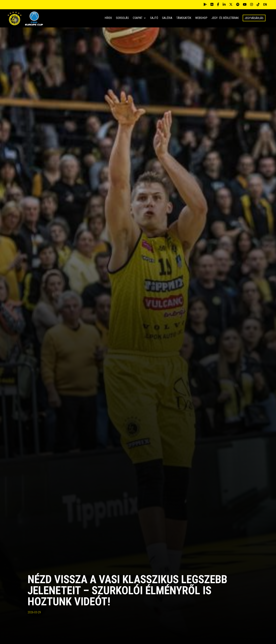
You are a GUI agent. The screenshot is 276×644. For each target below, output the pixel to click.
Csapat (138, 18)
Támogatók (184, 18)
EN (265, 4)
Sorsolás (122, 18)
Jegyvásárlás (254, 18)
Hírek (108, 18)
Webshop (201, 18)
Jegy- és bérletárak (225, 18)
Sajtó (154, 18)
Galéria (167, 18)
